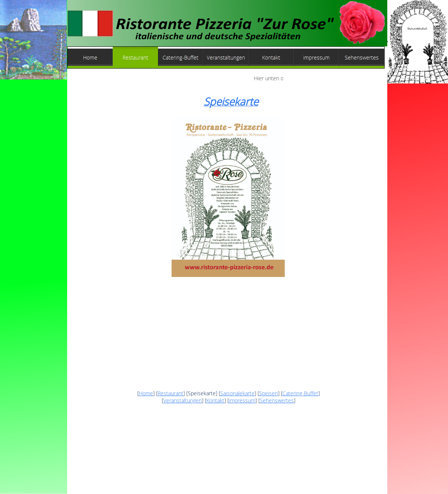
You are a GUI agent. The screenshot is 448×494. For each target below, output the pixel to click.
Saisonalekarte (237, 393)
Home (146, 393)
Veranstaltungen (183, 400)
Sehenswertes (277, 400)
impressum (242, 400)
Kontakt (215, 400)
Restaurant (170, 393)
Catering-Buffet (300, 393)
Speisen (268, 393)
